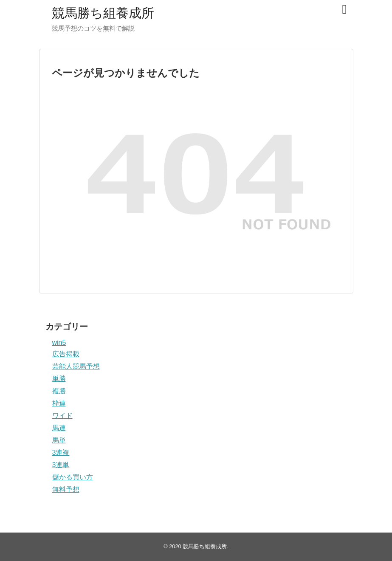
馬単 (59, 440)
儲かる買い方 (73, 477)
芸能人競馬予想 (76, 366)
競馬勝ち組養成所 (103, 13)
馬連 (59, 428)
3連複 (61, 452)
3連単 (61, 465)
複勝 (59, 391)
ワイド (62, 416)
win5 (59, 343)
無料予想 (66, 489)
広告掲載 (66, 354)
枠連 (59, 403)
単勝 (59, 379)
